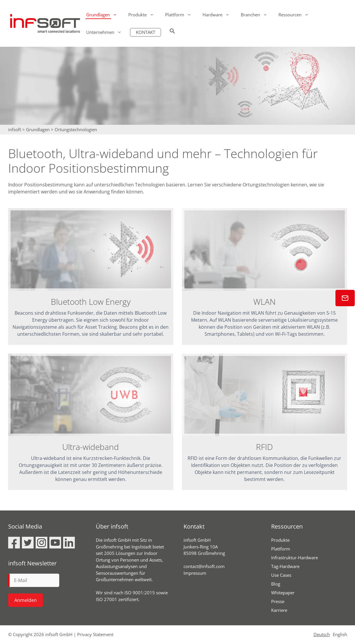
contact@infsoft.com (204, 567)
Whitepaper (283, 593)
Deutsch (322, 635)
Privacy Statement (95, 635)
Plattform (181, 15)
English (340, 635)
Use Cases (281, 576)
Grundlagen (104, 15)
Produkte (144, 15)
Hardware (219, 15)
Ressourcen (296, 15)
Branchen (257, 15)
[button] (172, 32)
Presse (278, 602)
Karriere (279, 611)
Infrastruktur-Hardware (295, 558)
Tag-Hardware (285, 567)
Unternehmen (107, 32)
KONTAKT (146, 32)
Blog (276, 584)
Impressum (195, 573)
